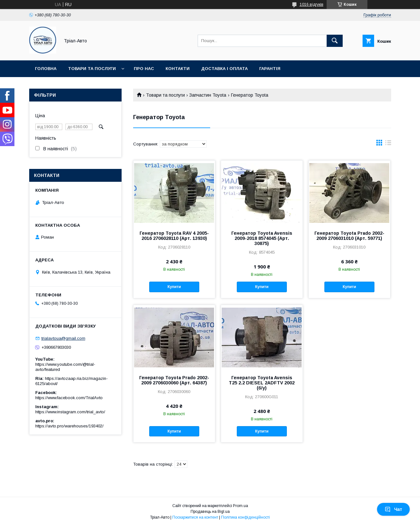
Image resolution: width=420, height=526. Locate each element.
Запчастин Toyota (208, 95)
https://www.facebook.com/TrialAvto (69, 398)
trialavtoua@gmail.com (63, 338)
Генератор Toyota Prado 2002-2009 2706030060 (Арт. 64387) (174, 380)
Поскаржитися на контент (195, 517)
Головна (46, 69)
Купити (174, 287)
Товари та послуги (92, 69)
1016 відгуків (312, 4)
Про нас (144, 69)
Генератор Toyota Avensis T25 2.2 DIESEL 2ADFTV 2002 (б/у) (262, 383)
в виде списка (388, 144)
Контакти (178, 69)
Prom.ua (240, 506)
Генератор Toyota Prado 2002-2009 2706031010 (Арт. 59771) (349, 236)
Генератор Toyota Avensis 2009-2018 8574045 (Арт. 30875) (262, 238)
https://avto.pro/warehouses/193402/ (69, 426)
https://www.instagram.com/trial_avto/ (70, 412)
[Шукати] (335, 41)
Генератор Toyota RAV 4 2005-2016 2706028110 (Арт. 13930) (174, 236)
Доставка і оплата (224, 69)
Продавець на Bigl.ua (210, 512)
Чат (393, 509)
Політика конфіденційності (245, 517)
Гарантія (270, 69)
